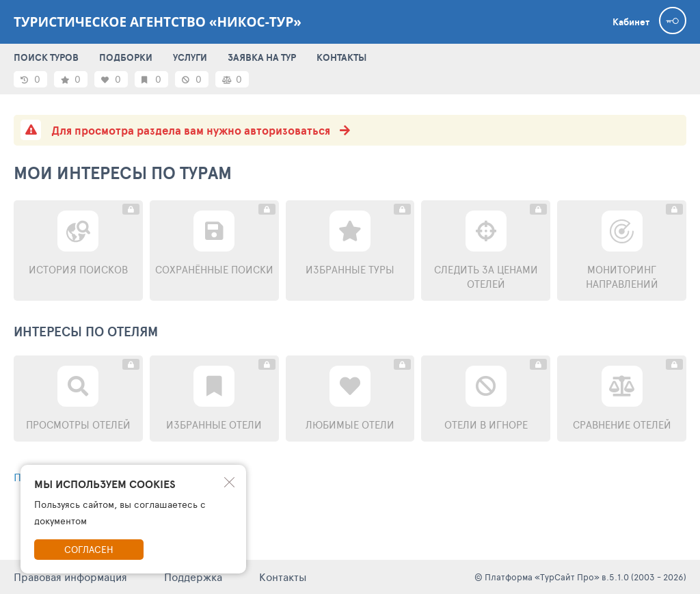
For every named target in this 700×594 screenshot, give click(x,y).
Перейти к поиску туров (92, 477)
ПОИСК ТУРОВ (46, 57)
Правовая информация (70, 577)
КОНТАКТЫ (341, 57)
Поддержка (193, 577)
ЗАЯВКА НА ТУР (262, 57)
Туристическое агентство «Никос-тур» (158, 22)
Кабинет (631, 22)
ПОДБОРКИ (126, 57)
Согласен (89, 549)
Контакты (283, 577)
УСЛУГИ (190, 57)
